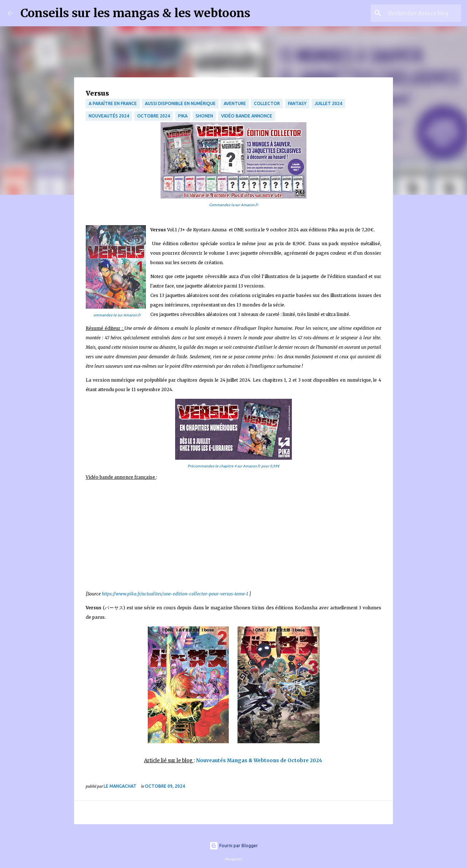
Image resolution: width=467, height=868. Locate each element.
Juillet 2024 (328, 103)
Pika (183, 116)
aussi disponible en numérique (180, 103)
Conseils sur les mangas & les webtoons (135, 13)
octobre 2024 (154, 116)
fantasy (297, 103)
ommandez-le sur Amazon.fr (117, 315)
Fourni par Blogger (234, 846)
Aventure (235, 103)
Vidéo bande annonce (247, 116)
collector (267, 103)
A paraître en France (113, 103)
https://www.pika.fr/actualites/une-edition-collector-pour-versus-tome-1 (175, 594)
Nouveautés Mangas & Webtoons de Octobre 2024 (260, 761)
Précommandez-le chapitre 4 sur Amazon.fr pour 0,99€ (233, 466)
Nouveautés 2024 (109, 116)
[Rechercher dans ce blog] (423, 13)
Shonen (204, 116)
